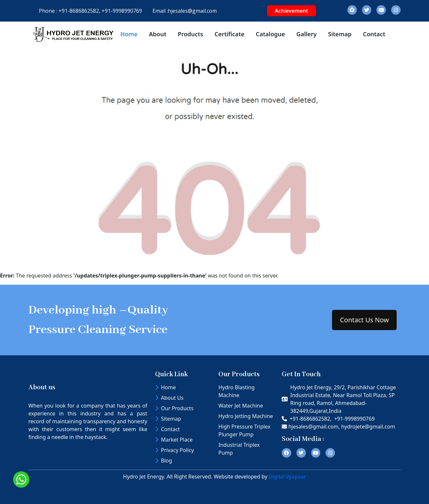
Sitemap (340, 34)
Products (190, 34)
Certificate (229, 34)
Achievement (292, 11)
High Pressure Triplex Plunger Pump (245, 430)
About (158, 34)
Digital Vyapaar (287, 477)
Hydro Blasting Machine (237, 391)
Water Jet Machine (241, 406)
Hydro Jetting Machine (246, 416)
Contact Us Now (364, 320)
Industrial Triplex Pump (239, 449)
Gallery (307, 34)
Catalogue (270, 34)
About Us (169, 398)
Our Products (174, 408)
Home (129, 34)
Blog (164, 461)
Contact (374, 34)
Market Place (174, 440)
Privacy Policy (175, 450)
